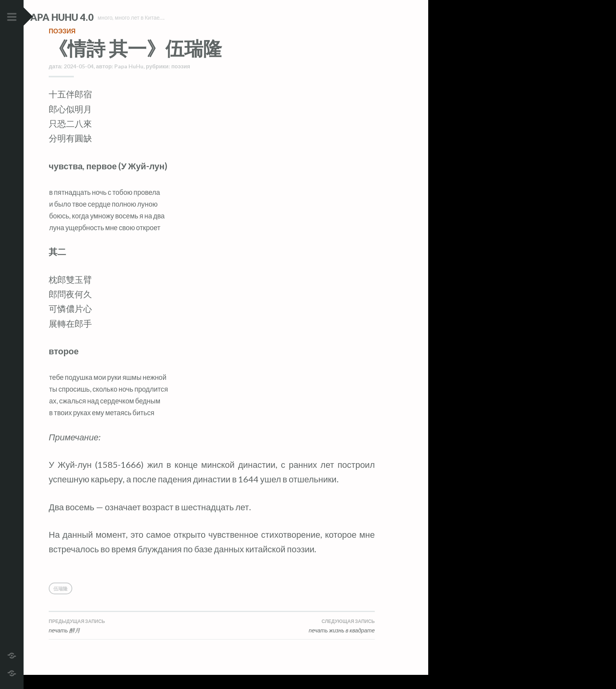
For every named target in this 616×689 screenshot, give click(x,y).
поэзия (62, 45)
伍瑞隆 (60, 603)
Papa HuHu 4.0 (83, 17)
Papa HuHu (129, 80)
